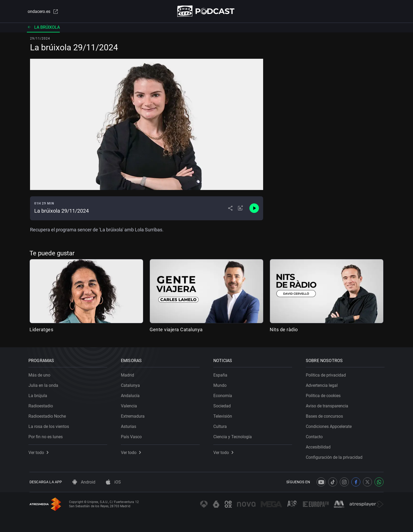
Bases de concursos (325, 415)
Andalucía (131, 395)
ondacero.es (42, 12)
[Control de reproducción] (254, 209)
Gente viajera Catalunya (176, 330)
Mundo (221, 384)
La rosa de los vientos (50, 425)
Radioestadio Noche (48, 415)
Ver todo (40, 452)
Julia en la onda (44, 384)
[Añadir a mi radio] (240, 209)
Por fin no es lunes (47, 436)
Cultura (221, 425)
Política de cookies (324, 395)
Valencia (130, 405)
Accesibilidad (319, 446)
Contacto (315, 436)
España (221, 374)
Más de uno (40, 374)
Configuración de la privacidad (335, 456)
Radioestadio (42, 405)
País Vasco (132, 436)
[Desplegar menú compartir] (230, 209)
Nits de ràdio (284, 330)
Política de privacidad (327, 374)
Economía (224, 395)
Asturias (130, 425)
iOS (113, 482)
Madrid (129, 374)
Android (84, 482)
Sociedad (223, 405)
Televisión (224, 415)
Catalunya (131, 384)
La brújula (39, 395)
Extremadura (134, 415)
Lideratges (41, 330)
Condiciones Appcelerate (330, 425)
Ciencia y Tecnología (234, 436)
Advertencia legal (323, 384)
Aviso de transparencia (328, 405)
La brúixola (43, 28)
